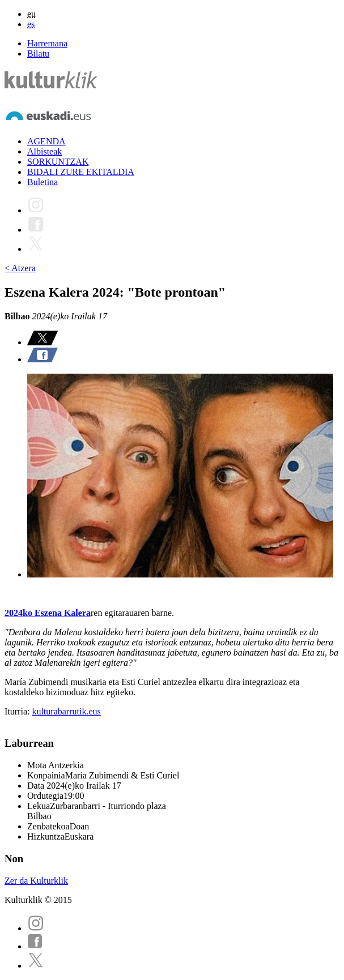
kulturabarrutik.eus (66, 711)
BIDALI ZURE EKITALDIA (81, 172)
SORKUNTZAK (58, 162)
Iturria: (18, 711)
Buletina (43, 182)
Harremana (47, 43)
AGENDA (46, 141)
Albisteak (44, 151)
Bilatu (38, 54)
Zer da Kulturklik (36, 881)
